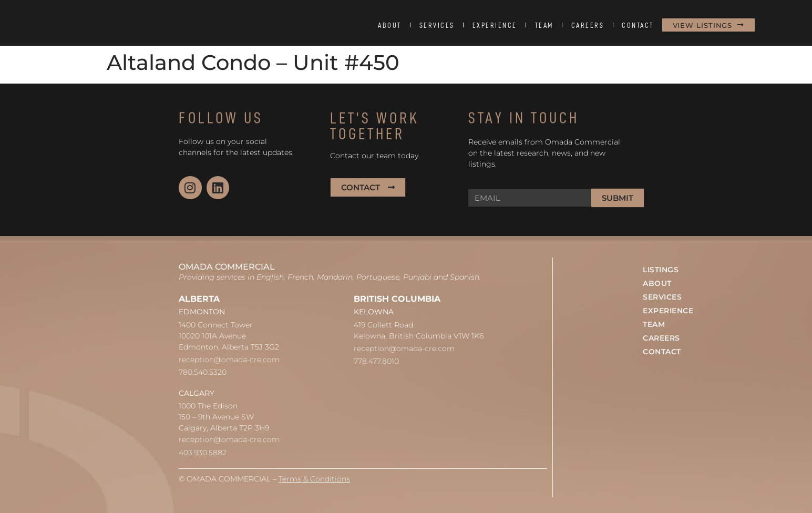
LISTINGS (661, 270)
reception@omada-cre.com (229, 360)
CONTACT (638, 25)
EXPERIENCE (495, 25)
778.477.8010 (376, 361)
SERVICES (437, 25)
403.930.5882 (203, 453)
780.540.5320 (203, 372)
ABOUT (390, 25)
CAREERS (588, 25)
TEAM (544, 25)
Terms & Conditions (314, 479)
